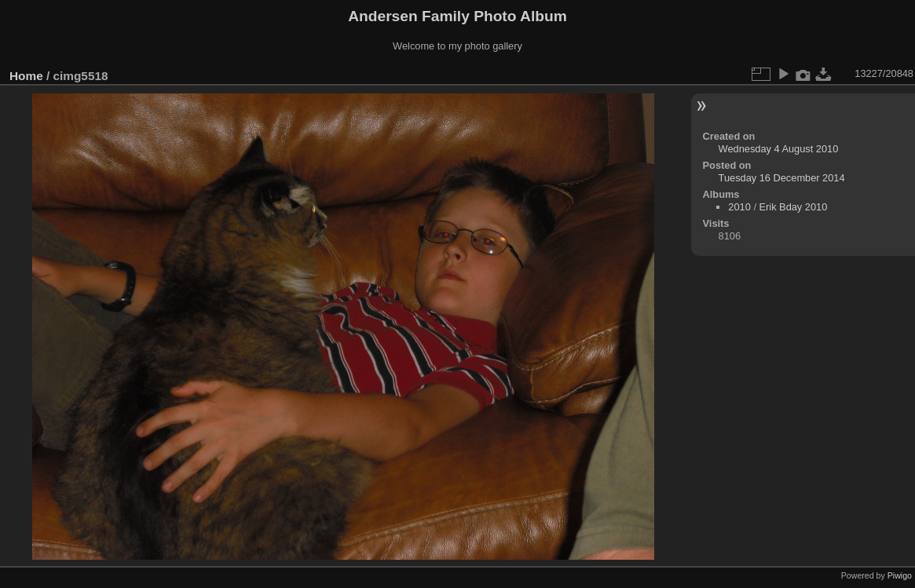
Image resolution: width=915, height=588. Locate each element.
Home (26, 76)
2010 (739, 207)
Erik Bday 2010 (794, 207)
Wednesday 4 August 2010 (779, 149)
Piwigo (900, 575)
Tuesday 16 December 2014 (782, 178)
